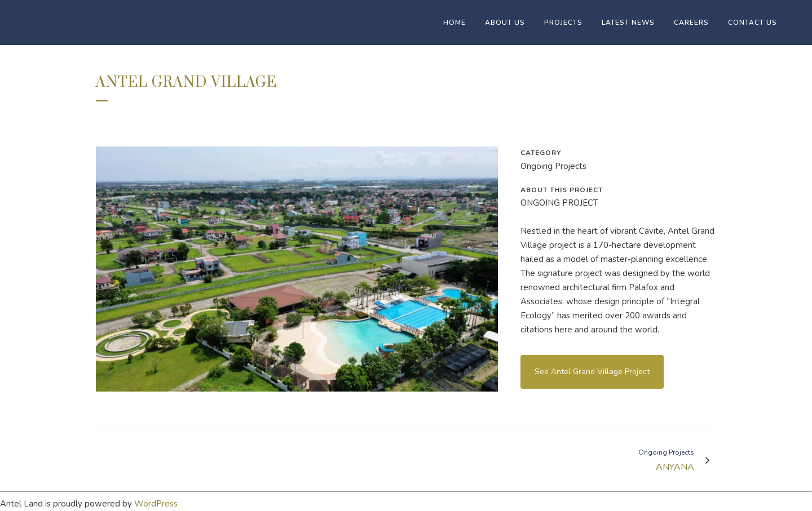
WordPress (156, 504)
